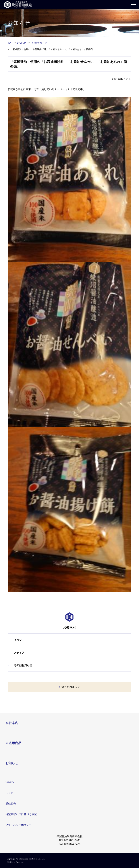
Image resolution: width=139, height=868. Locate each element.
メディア (19, 653)
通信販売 (11, 804)
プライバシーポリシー (19, 825)
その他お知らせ (39, 43)
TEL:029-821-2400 (70, 840)
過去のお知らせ (71, 687)
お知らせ (22, 43)
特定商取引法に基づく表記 (21, 814)
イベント (19, 640)
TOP (10, 43)
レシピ (9, 793)
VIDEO (10, 782)
